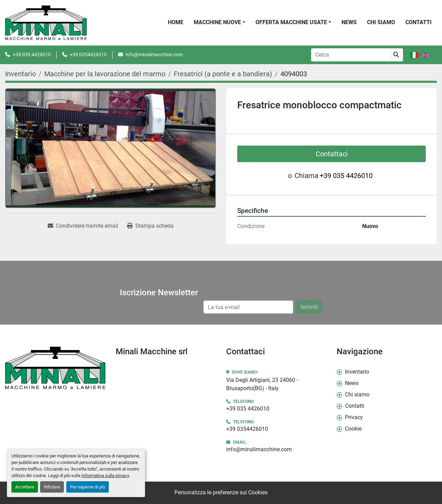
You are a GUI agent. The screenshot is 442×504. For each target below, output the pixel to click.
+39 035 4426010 (32, 55)
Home (176, 22)
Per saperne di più (88, 487)
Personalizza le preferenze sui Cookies (221, 492)
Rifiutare (52, 487)
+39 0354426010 (88, 55)
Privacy (354, 417)
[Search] (350, 55)
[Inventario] (21, 74)
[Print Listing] (150, 226)
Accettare (25, 487)
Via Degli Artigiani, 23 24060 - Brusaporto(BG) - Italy (262, 384)
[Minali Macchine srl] (55, 368)
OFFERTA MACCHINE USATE (291, 22)
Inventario (357, 372)
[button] (219, 22)
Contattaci (332, 154)
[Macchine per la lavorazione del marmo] (105, 74)
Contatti (419, 22)
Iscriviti (309, 307)
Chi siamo (381, 22)
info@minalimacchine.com (154, 55)
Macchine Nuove (217, 22)
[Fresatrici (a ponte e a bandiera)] (223, 74)
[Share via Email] (83, 226)
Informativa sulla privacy (105, 476)
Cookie (353, 429)
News (349, 22)
